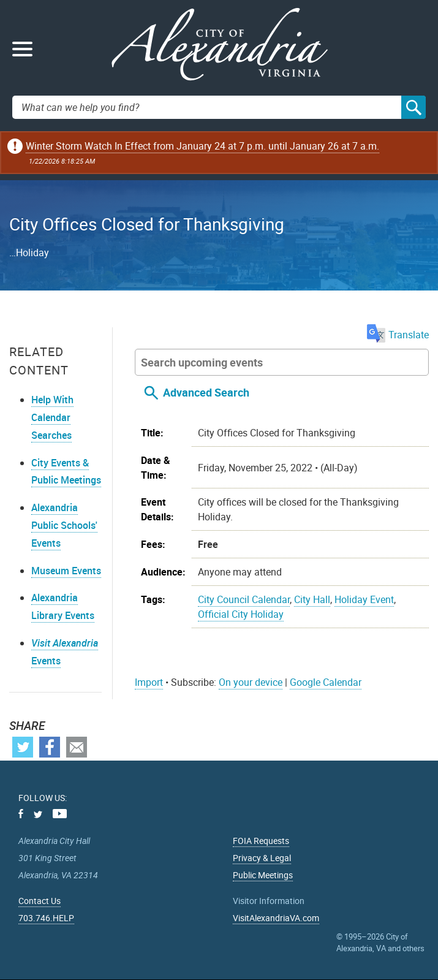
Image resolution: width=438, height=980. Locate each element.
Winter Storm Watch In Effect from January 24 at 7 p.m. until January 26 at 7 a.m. (202, 146)
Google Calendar (326, 682)
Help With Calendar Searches (52, 417)
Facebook (50, 747)
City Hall (312, 599)
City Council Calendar (244, 599)
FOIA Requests (261, 841)
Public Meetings (263, 875)
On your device (251, 682)
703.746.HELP (46, 918)
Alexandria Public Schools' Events (64, 525)
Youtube (60, 814)
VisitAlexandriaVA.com (276, 918)
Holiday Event (364, 599)
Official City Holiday (241, 614)
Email (77, 747)
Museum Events (66, 571)
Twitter (23, 747)
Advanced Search (206, 392)
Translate (398, 335)
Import (149, 682)
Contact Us (40, 901)
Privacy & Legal (262, 858)
